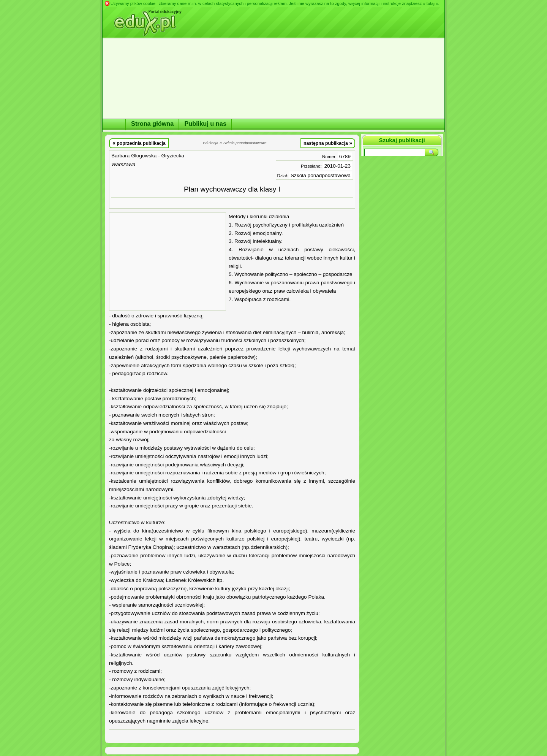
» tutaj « (430, 3)
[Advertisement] (168, 262)
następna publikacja (328, 143)
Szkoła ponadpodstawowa (321, 175)
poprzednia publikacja (139, 143)
